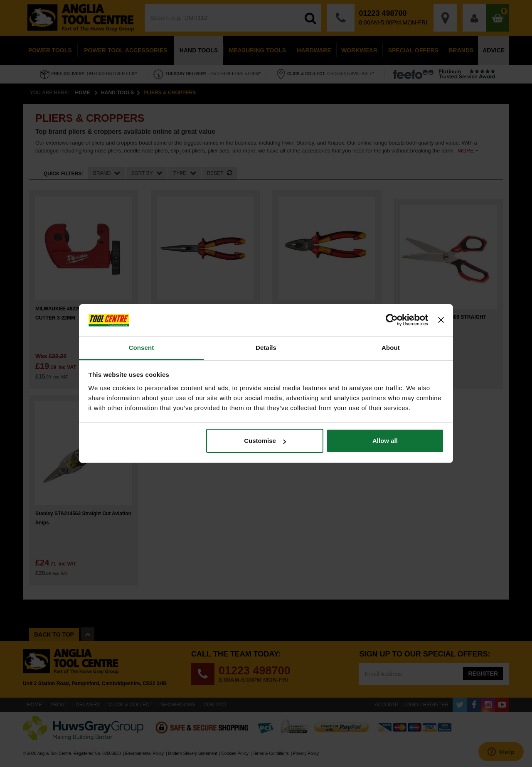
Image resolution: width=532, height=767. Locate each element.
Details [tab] (266, 348)
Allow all (385, 441)
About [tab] (391, 348)
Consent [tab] (142, 348)
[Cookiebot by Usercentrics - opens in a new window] (392, 320)
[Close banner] (441, 320)
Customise (265, 441)
